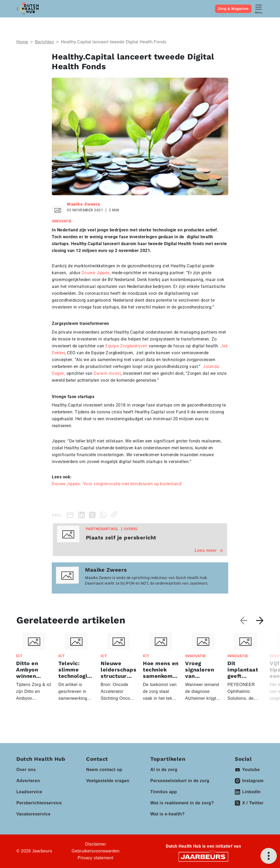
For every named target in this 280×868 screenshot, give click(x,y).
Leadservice (29, 792)
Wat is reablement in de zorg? (182, 803)
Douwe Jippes (96, 273)
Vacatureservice (33, 814)
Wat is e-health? (167, 814)
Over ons (26, 770)
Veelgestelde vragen (108, 781)
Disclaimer (96, 844)
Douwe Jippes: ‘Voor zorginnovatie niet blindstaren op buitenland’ (117, 484)
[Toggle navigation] (259, 9)
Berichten (45, 42)
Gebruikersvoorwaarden (95, 851)
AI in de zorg (164, 770)
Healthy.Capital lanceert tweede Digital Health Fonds (113, 42)
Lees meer (209, 550)
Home (22, 42)
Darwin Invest (107, 373)
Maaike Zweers (84, 204)
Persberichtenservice (39, 803)
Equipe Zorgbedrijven (126, 346)
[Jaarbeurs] (203, 857)
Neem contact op (104, 770)
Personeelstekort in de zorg (180, 781)
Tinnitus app (164, 792)
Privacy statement (96, 858)
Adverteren (28, 781)
